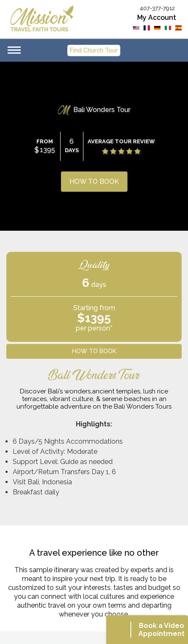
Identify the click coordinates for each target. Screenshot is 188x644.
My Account (157, 18)
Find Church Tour (94, 50)
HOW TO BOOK (94, 181)
